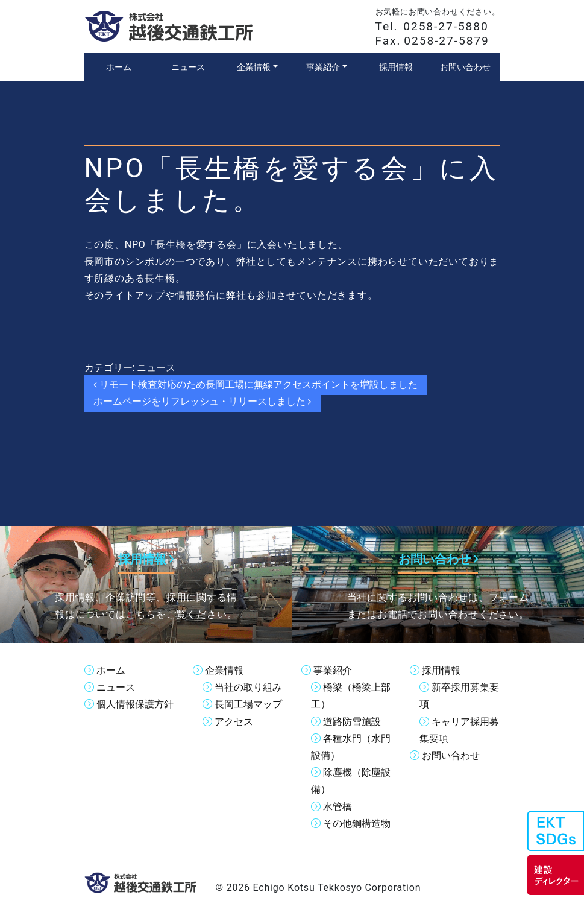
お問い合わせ (451, 754)
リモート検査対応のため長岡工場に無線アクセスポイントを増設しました (256, 384)
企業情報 (224, 670)
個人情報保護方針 (135, 704)
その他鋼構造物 (357, 822)
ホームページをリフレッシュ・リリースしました (203, 401)
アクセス (234, 720)
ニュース (156, 368)
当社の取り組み (248, 687)
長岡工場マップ (248, 704)
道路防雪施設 (352, 720)
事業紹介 (333, 670)
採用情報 (441, 670)
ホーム (111, 670)
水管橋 (338, 805)
